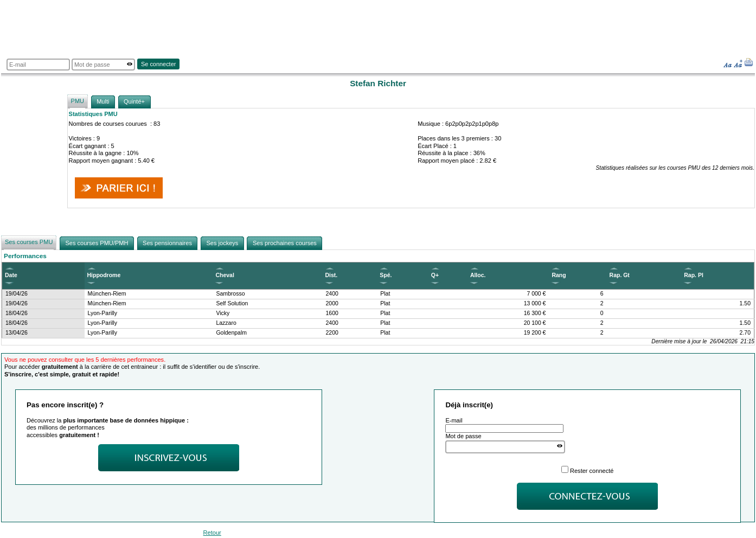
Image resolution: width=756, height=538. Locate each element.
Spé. (386, 275)
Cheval (225, 275)
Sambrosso (230, 294)
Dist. (332, 275)
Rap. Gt (620, 275)
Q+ (435, 275)
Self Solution (232, 303)
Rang (559, 275)
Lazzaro (226, 323)
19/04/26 (17, 294)
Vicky (223, 313)
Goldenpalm (231, 333)
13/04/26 (17, 333)
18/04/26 (17, 313)
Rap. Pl (694, 275)
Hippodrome (104, 275)
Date (11, 275)
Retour (212, 533)
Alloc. (478, 275)
